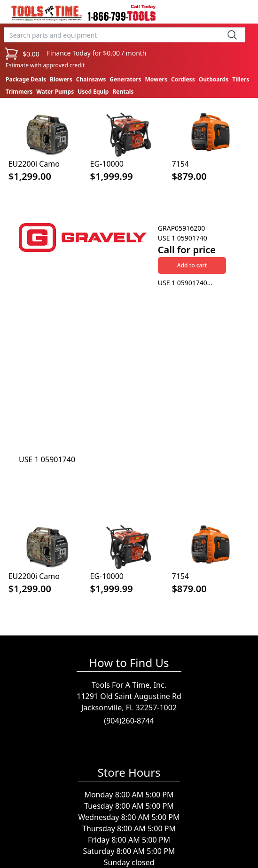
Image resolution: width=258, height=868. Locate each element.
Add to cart (192, 265)
